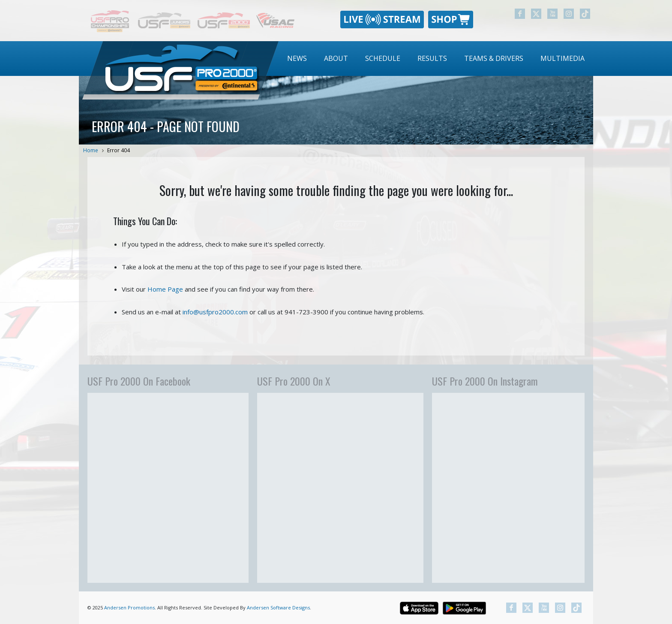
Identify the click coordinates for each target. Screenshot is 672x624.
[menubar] (436, 59)
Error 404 (118, 150)
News (297, 58)
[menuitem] (297, 59)
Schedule (383, 58)
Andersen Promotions (129, 607)
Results (432, 58)
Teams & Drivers (494, 58)
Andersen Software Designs (278, 607)
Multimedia (562, 58)
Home (91, 150)
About (336, 58)
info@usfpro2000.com (215, 312)
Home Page (165, 289)
